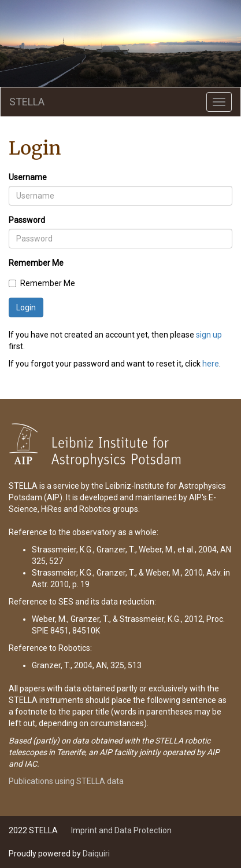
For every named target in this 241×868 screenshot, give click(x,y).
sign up (209, 335)
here (211, 364)
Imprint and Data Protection (121, 830)
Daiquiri (96, 854)
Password (27, 220)
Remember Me (36, 263)
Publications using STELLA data (66, 781)
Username (28, 177)
